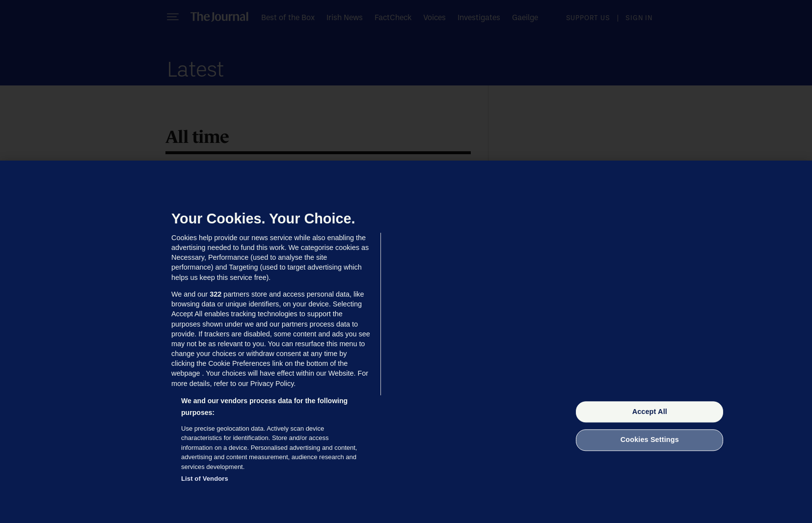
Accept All (650, 412)
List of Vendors (205, 479)
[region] (406, 342)
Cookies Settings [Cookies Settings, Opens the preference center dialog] (650, 440)
